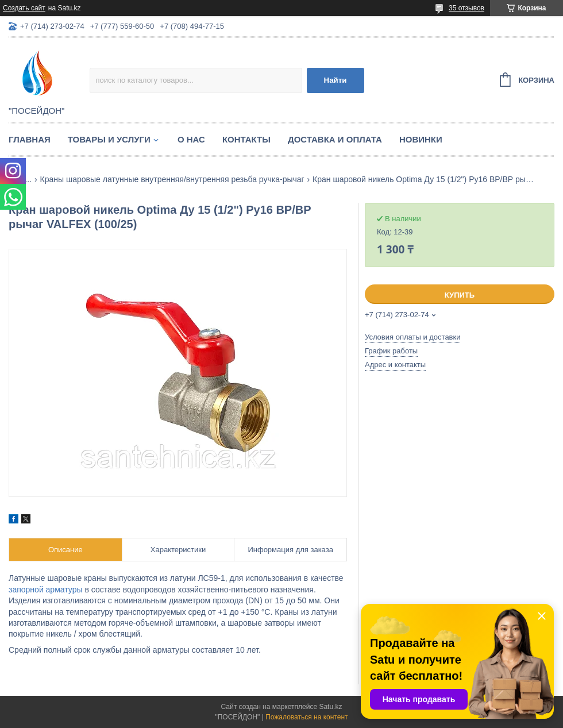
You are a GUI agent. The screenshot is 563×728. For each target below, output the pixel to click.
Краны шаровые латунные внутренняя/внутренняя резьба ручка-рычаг (172, 179)
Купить (460, 295)
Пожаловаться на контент (306, 717)
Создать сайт (24, 8)
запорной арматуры (46, 590)
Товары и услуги (109, 139)
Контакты (246, 139)
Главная (30, 139)
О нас (191, 139)
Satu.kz (330, 707)
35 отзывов (466, 8)
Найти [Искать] (336, 80)
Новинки (421, 139)
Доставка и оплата (335, 139)
